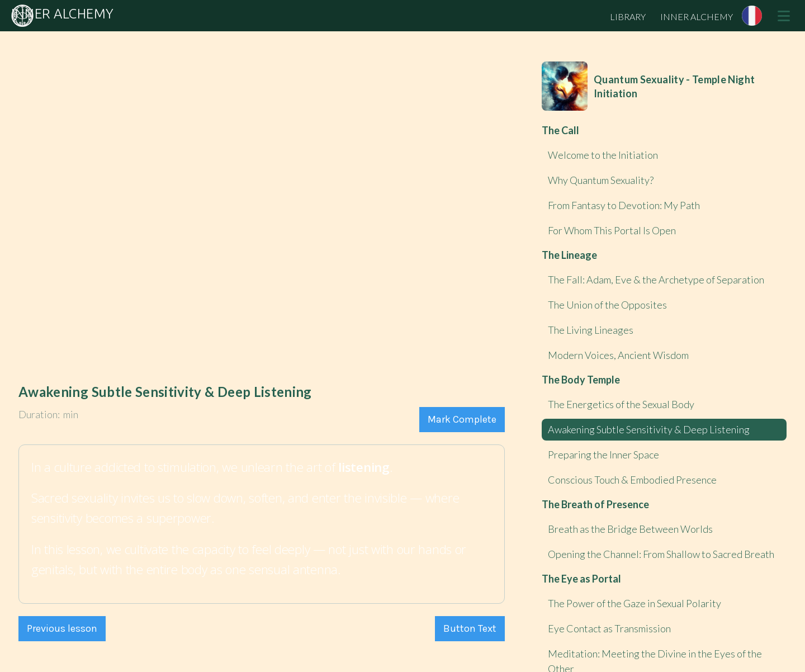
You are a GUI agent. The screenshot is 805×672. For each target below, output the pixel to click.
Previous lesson (62, 628)
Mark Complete (462, 419)
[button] (783, 16)
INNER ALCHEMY (697, 16)
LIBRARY (628, 16)
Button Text (470, 628)
